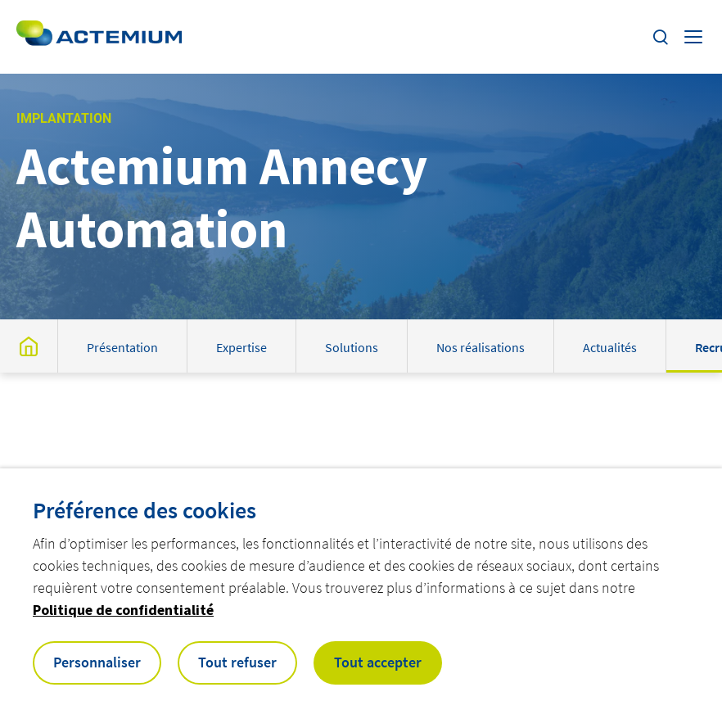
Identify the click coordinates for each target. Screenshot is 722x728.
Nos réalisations (481, 347)
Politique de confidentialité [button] (123, 610)
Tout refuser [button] (237, 662)
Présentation (122, 347)
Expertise (241, 347)
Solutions (352, 347)
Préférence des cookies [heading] (144, 510)
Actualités (610, 347)
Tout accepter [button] (378, 662)
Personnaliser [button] (97, 662)
